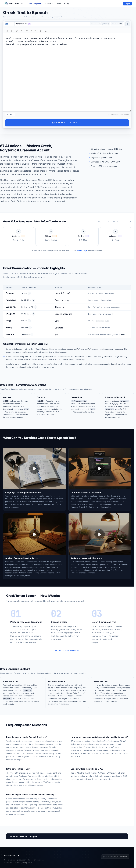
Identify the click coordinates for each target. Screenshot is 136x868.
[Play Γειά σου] (29, 293)
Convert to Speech (67, 123)
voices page (82, 250)
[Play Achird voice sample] (83, 236)
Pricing (67, 4)
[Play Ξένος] (30, 328)
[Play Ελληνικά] (34, 314)
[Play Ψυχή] (29, 321)
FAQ (59, 4)
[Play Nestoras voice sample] (19, 236)
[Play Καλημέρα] (34, 300)
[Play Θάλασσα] (32, 335)
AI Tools (49, 4)
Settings (10, 114)
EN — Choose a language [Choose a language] (115, 857)
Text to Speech (35, 4)
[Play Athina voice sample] (51, 236)
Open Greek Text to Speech (24, 836)
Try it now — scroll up (67, 651)
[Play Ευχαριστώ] (35, 307)
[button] (52, 24)
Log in (127, 4)
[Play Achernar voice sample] (116, 236)
